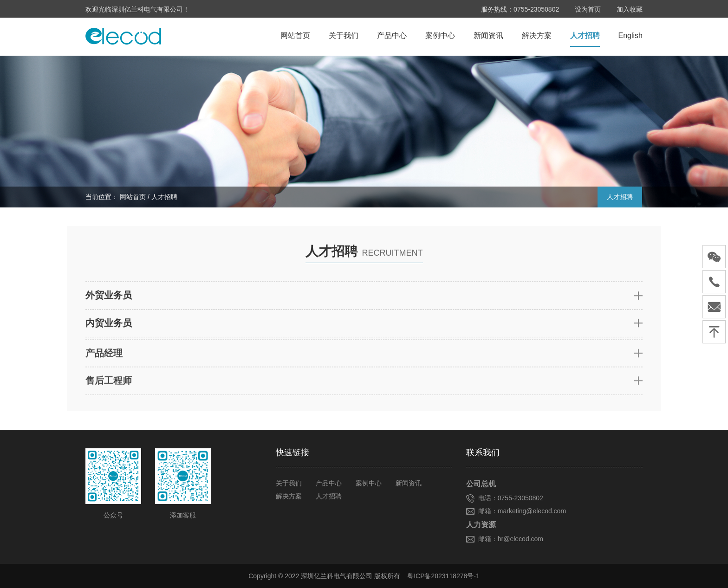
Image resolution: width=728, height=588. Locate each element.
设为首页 (588, 9)
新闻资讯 (488, 37)
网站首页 (295, 37)
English (630, 37)
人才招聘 (585, 37)
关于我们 (344, 37)
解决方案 (537, 37)
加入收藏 (630, 9)
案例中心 (440, 37)
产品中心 (392, 37)
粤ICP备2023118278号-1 (443, 576)
